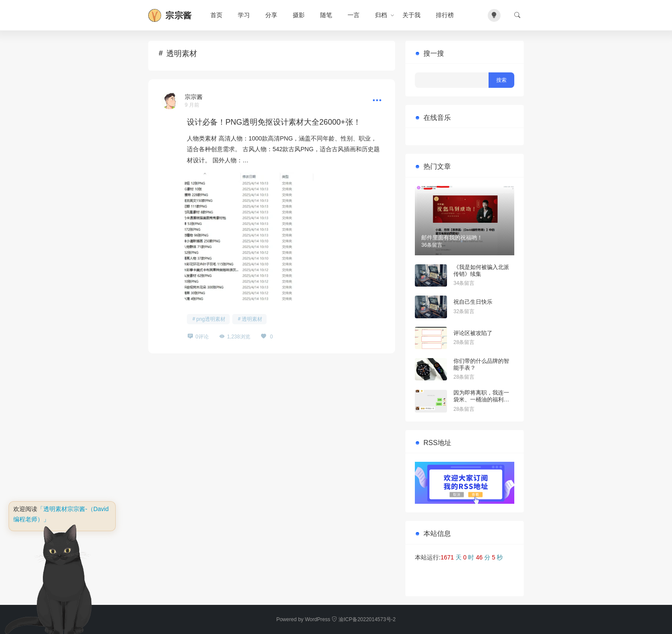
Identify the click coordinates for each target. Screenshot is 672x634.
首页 (216, 15)
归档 (381, 15)
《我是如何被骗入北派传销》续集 (481, 271)
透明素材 (252, 319)
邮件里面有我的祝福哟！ (452, 238)
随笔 (326, 15)
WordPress (317, 619)
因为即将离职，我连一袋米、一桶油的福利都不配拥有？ (481, 399)
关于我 (411, 15)
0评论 (202, 337)
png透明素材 (211, 319)
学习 (244, 15)
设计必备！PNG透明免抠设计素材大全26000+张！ (274, 122)
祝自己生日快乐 (473, 302)
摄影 (299, 15)
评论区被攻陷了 (473, 333)
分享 (271, 15)
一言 (354, 15)
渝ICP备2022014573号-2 (364, 619)
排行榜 (445, 15)
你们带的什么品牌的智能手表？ (481, 364)
